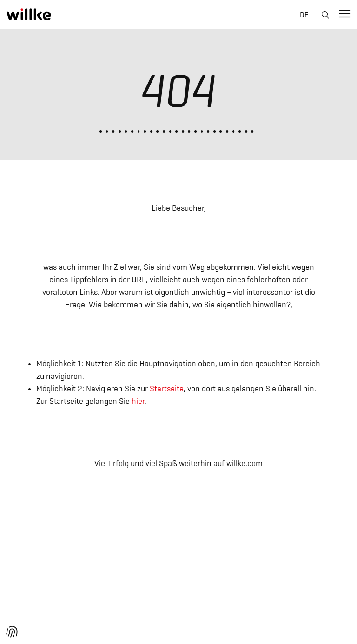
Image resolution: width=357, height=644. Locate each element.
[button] (12, 632)
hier (138, 401)
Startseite (167, 389)
